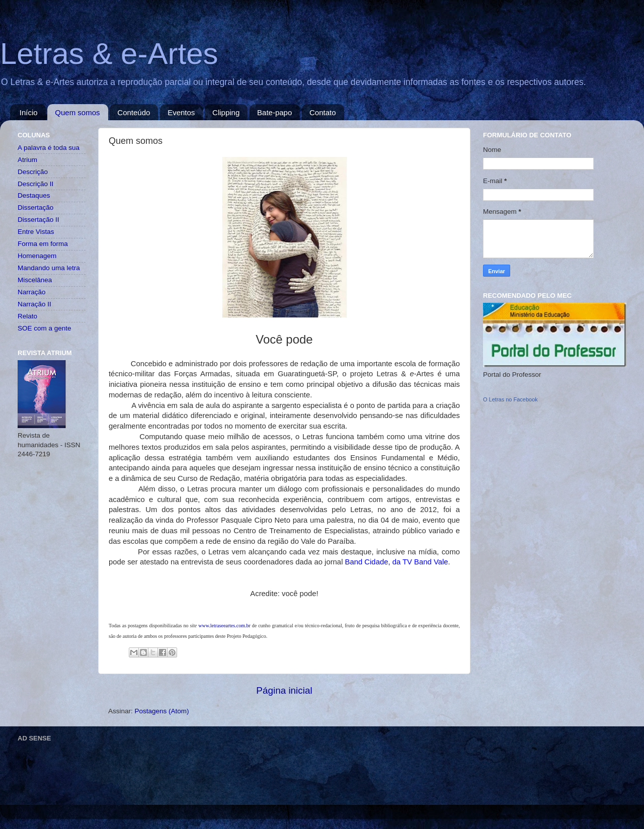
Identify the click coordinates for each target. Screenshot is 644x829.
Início (29, 112)
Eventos (181, 112)
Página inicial (284, 690)
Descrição (33, 172)
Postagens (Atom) (162, 711)
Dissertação (35, 208)
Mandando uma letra (49, 268)
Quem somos (77, 112)
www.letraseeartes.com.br (224, 626)
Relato (27, 316)
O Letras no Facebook (510, 399)
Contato (323, 112)
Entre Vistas (36, 232)
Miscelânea (35, 280)
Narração (32, 292)
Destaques (34, 195)
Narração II (34, 304)
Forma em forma (43, 244)
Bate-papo (274, 112)
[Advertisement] (201, 768)
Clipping (226, 112)
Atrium (27, 160)
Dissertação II (38, 220)
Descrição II (35, 184)
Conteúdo (134, 112)
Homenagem (37, 256)
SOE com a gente (45, 328)
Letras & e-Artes (109, 54)
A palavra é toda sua (49, 148)
